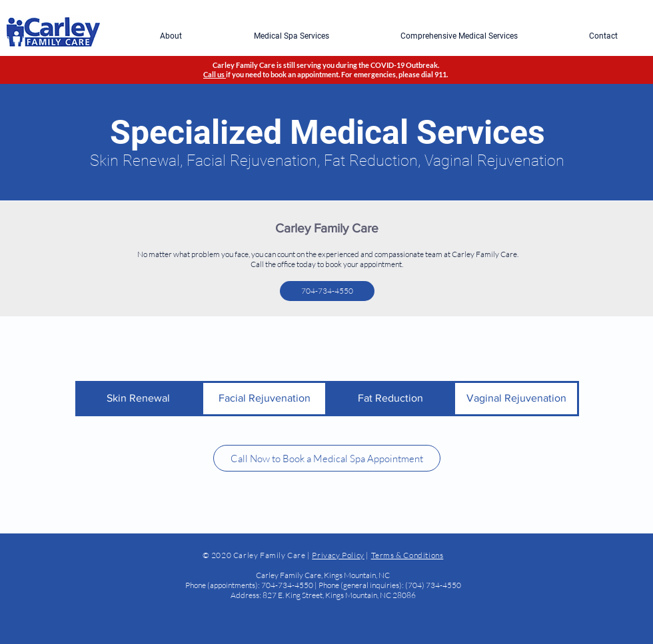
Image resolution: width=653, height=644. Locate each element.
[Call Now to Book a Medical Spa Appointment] (327, 458)
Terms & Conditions (407, 555)
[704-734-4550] (327, 291)
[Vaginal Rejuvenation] (516, 399)
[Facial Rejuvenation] (264, 399)
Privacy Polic (336, 555)
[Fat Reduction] (390, 399)
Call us (215, 74)
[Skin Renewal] (138, 399)
